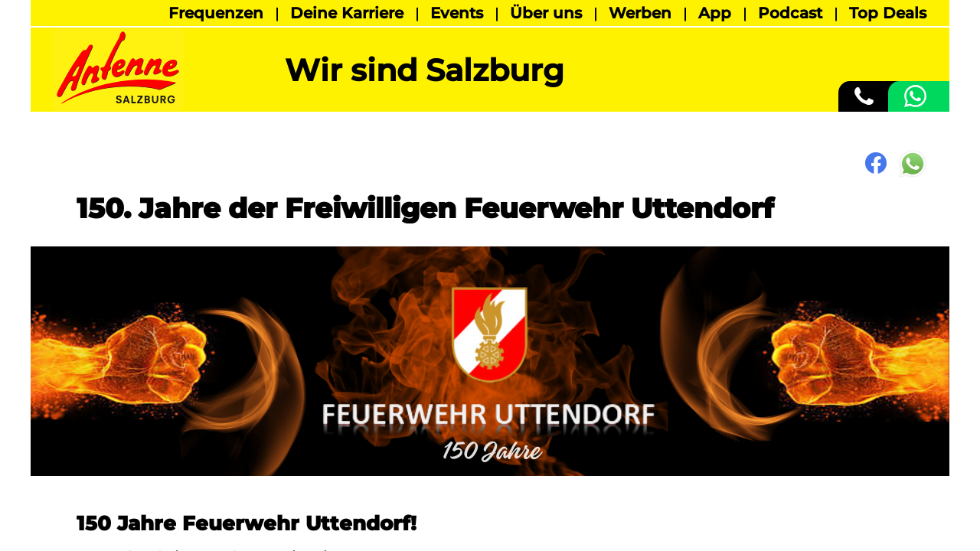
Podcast (790, 13)
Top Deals (888, 13)
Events (457, 13)
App (715, 13)
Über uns (546, 13)
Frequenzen (216, 13)
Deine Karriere (347, 13)
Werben (640, 13)
